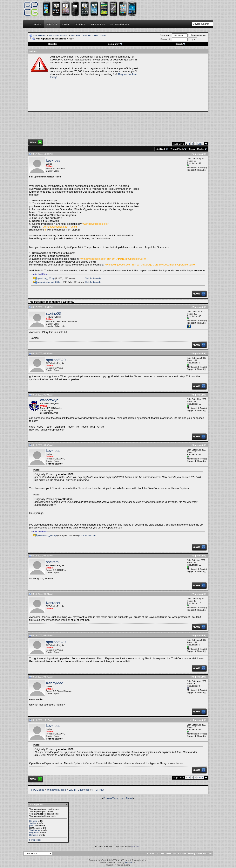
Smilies (33, 823)
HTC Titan (100, 35)
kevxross (53, 160)
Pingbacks (34, 833)
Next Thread (127, 798)
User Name (166, 35)
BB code (33, 821)
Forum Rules (35, 840)
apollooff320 (56, 360)
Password (165, 39)
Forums (52, 24)
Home (37, 24)
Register (53, 44)
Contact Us (153, 853)
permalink (200, 154)
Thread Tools (177, 149)
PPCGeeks (39, 35)
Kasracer (53, 603)
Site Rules (98, 24)
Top (210, 853)
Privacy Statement (197, 853)
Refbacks (34, 835)
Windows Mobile (58, 35)
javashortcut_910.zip (47, 535)
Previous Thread (111, 798)
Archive (182, 853)
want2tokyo (49, 400)
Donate (80, 24)
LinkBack (161, 149)
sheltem (52, 562)
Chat (66, 24)
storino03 (54, 313)
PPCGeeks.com (168, 853)
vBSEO (128, 863)
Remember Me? (198, 36)
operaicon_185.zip (46, 278)
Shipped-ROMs (119, 24)
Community (115, 44)
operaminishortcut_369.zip (50, 282)
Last (200, 144)
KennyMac (55, 683)
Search (181, 44)
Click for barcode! (93, 278)
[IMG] (32, 826)
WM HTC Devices (81, 35)
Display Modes (196, 149)
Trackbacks (35, 830)
